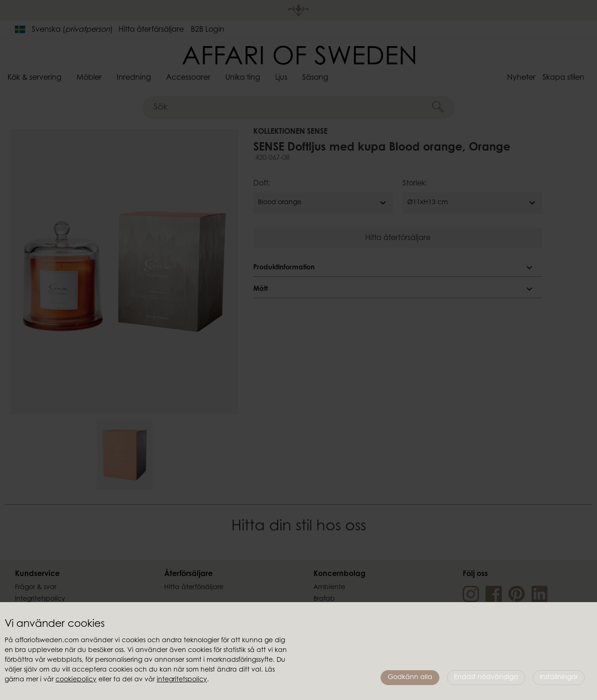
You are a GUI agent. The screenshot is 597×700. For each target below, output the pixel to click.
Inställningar (559, 678)
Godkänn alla (410, 678)
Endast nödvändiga (486, 678)
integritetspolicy (182, 680)
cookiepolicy (76, 680)
